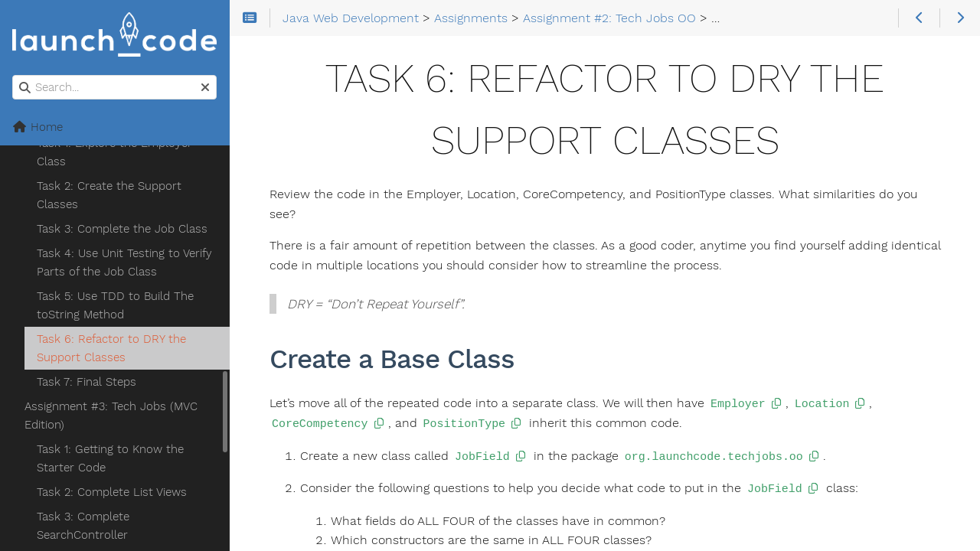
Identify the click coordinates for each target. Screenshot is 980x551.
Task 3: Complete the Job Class (122, 229)
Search (13, 75)
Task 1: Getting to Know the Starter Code (110, 458)
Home (38, 127)
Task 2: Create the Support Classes (109, 195)
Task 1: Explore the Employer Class (114, 152)
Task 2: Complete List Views (112, 492)
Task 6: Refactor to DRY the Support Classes (111, 348)
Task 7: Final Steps (87, 382)
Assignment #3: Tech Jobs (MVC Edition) (111, 416)
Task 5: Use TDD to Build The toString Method (115, 305)
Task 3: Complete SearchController (83, 526)
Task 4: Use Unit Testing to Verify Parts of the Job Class (124, 262)
